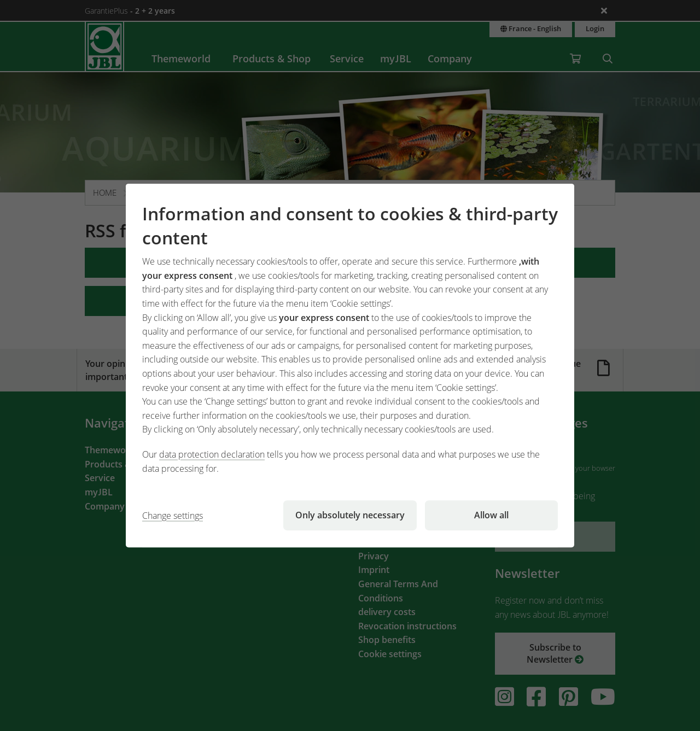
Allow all (491, 515)
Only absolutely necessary (350, 515)
